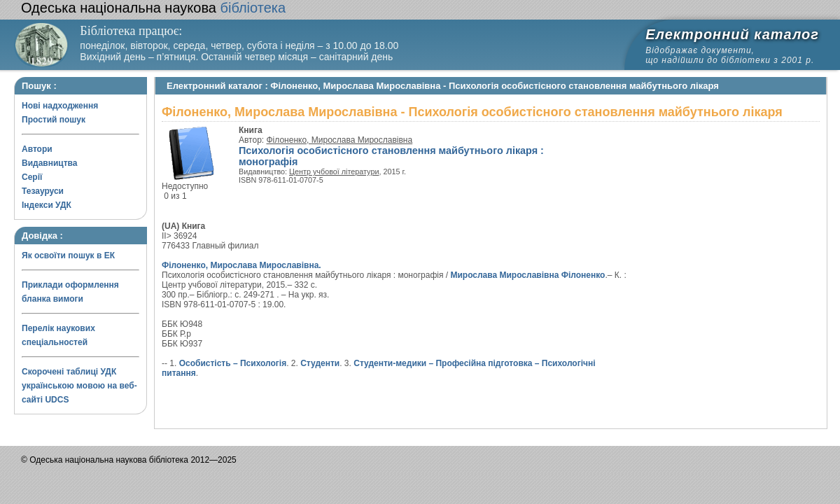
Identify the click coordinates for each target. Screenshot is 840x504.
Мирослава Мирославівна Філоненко (527, 275)
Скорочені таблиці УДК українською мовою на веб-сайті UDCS (79, 386)
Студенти (320, 363)
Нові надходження (60, 106)
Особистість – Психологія (233, 363)
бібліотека (153, 8)
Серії (32, 177)
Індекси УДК (47, 205)
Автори (37, 149)
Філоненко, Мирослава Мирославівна (340, 140)
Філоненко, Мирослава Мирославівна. (241, 265)
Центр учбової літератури (334, 171)
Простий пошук (54, 120)
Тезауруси (43, 191)
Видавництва (49, 163)
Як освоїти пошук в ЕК (68, 255)
